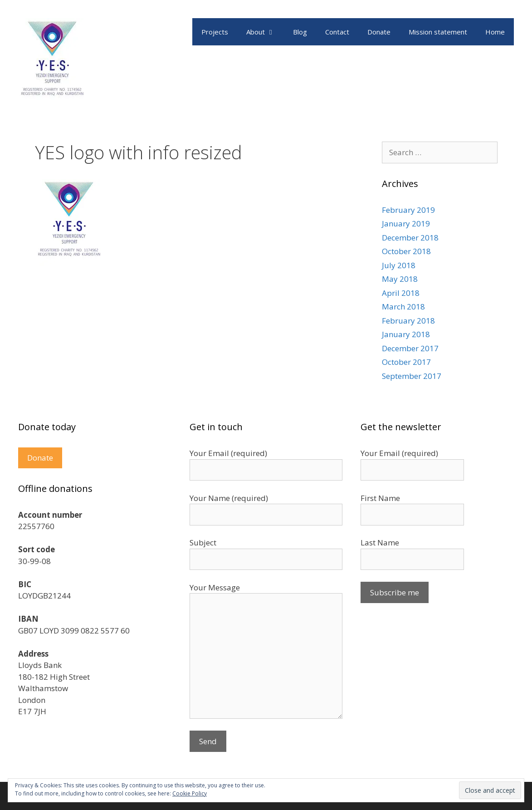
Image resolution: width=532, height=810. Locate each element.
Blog (300, 32)
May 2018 (400, 279)
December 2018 (410, 238)
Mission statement (438, 32)
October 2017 (406, 362)
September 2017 (412, 376)
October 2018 (406, 251)
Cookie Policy (190, 793)
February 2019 (408, 210)
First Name (380, 498)
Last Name (380, 542)
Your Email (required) (399, 453)
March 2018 (403, 307)
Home (495, 32)
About (265, 32)
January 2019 (406, 223)
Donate (379, 32)
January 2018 (406, 334)
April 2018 (401, 293)
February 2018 (408, 321)
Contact (337, 32)
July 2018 (399, 265)
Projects (215, 32)
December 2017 (410, 348)
